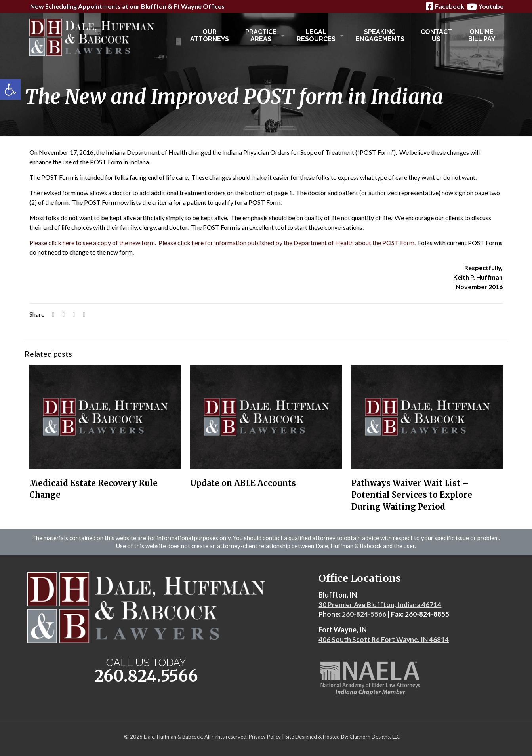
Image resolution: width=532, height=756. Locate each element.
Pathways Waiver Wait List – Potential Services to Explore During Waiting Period (412, 495)
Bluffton (154, 6)
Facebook (444, 6)
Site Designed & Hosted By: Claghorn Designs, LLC (343, 737)
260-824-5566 (364, 614)
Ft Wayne (188, 6)
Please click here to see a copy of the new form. (93, 243)
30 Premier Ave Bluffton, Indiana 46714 (380, 605)
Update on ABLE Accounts (243, 483)
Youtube (484, 7)
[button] (10, 90)
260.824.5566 (146, 676)
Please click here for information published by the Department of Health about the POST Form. (287, 243)
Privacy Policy (265, 737)
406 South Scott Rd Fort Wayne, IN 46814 (384, 639)
